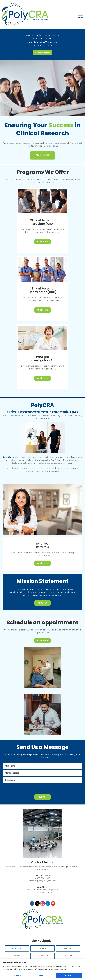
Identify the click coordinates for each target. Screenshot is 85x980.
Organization (42, 956)
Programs (17, 948)
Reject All (43, 975)
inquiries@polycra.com (50, 35)
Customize (16, 975)
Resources (17, 956)
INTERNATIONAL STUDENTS (43, 39)
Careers (42, 948)
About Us (43, 603)
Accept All (69, 975)
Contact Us (68, 956)
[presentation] (43, 788)
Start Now (42, 155)
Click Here (43, 242)
